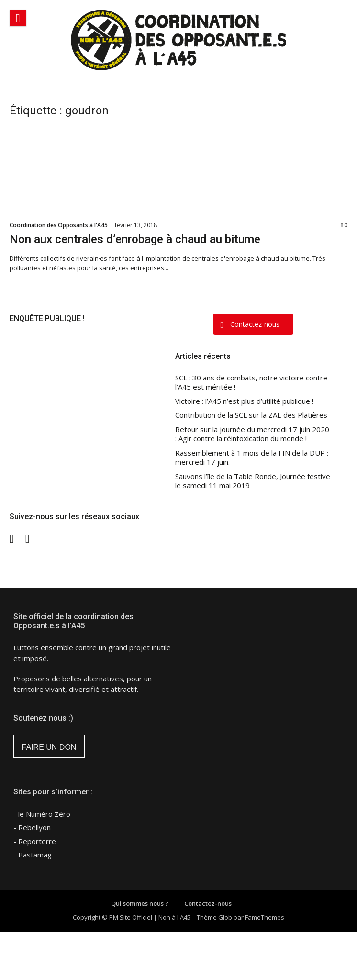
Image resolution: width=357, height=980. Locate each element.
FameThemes (265, 917)
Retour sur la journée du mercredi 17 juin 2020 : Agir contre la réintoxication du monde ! (252, 434)
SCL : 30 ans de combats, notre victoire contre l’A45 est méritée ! (251, 383)
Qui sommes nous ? (140, 903)
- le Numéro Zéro (42, 814)
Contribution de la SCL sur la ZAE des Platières (251, 415)
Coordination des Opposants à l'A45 (59, 225)
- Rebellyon (32, 827)
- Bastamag (33, 855)
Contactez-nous (208, 903)
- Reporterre (35, 841)
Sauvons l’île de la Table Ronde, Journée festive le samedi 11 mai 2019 (253, 481)
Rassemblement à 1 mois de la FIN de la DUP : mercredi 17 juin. (252, 458)
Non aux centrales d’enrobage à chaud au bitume (135, 239)
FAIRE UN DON (49, 747)
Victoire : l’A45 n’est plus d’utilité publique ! (244, 401)
